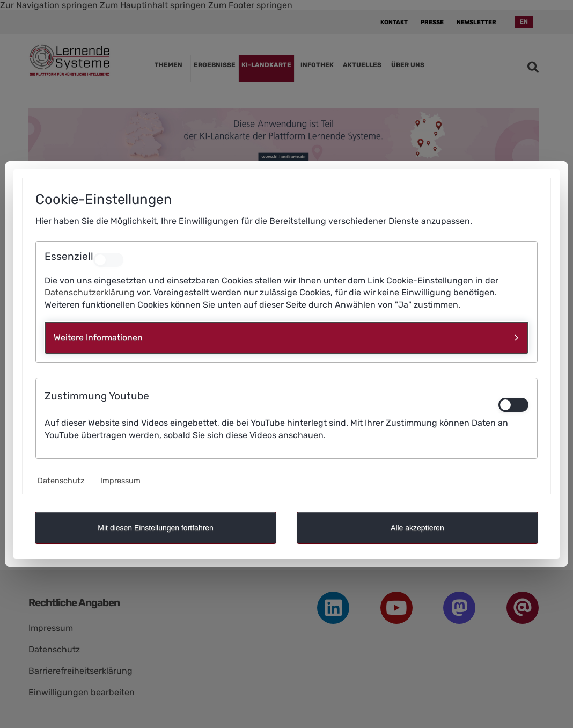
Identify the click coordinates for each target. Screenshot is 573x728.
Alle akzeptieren (417, 528)
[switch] (513, 405)
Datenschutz (61, 481)
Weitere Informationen (98, 337)
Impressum (120, 481)
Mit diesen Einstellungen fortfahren (156, 528)
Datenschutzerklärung (90, 292)
